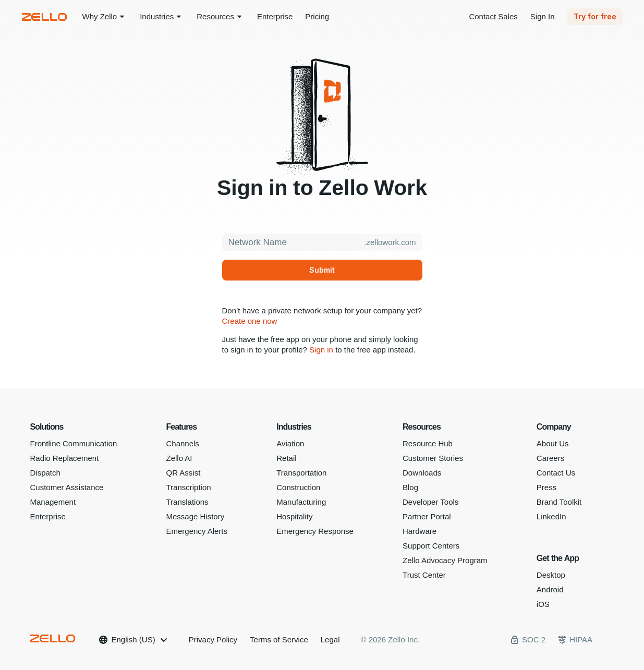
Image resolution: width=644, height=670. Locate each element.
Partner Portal (427, 516)
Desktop (551, 575)
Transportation (301, 473)
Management (53, 502)
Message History (195, 516)
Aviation (290, 443)
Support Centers (431, 546)
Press (546, 487)
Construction (298, 487)
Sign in (321, 350)
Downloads (422, 473)
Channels (182, 443)
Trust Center (424, 575)
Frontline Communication (74, 443)
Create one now (250, 321)
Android (550, 589)
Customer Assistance (67, 487)
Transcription (188, 487)
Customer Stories (433, 458)
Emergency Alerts (197, 531)
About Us (553, 443)
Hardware (420, 531)
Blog (410, 487)
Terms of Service (279, 639)
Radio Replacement (65, 458)
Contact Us (556, 473)
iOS (543, 604)
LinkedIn (551, 516)
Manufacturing (301, 502)
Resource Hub (428, 443)
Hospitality (294, 516)
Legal (330, 639)
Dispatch (45, 473)
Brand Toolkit (559, 502)
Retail (286, 458)
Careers (550, 458)
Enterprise (48, 516)
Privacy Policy (213, 639)
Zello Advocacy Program (445, 560)
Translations (187, 502)
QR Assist (183, 473)
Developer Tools (430, 502)
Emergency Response (315, 531)
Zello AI (179, 458)
